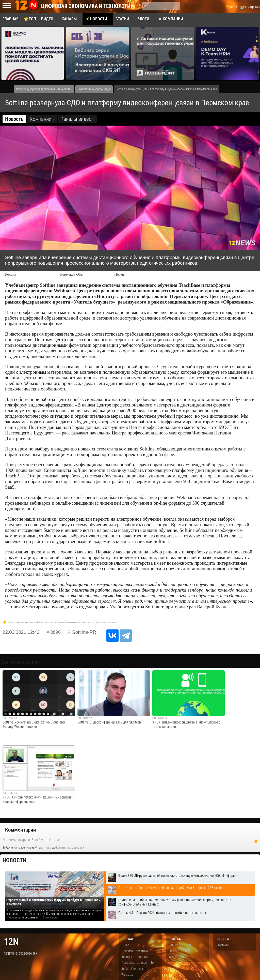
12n (11, 941)
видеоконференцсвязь (105, 622)
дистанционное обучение (32, 622)
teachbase (50, 622)
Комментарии (21, 830)
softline (11, 622)
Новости (14, 860)
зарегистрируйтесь (31, 848)
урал (18, 622)
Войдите (8, 848)
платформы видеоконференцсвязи (71, 622)
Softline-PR (84, 632)
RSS (255, 841)
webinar (91, 622)
